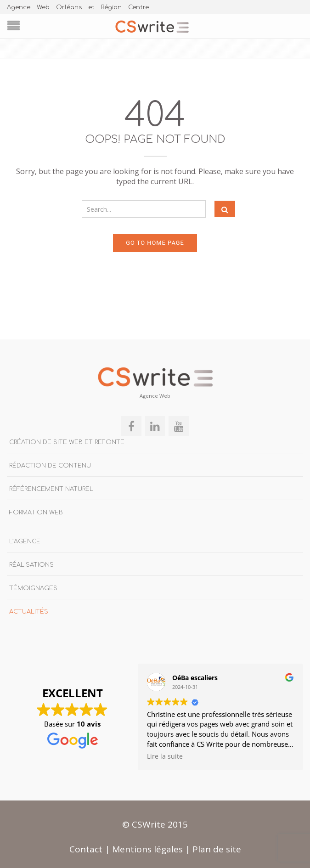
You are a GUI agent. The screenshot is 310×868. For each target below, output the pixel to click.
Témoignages (33, 587)
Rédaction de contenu (50, 464)
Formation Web (36, 511)
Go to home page (155, 241)
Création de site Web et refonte (67, 441)
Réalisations (31, 564)
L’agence (25, 540)
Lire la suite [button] (165, 755)
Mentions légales (147, 848)
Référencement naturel (51, 488)
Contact (86, 848)
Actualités (29, 610)
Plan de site (217, 848)
